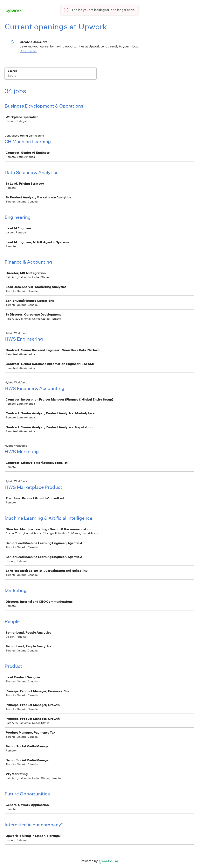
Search (12, 71)
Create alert (28, 51)
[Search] (51, 76)
